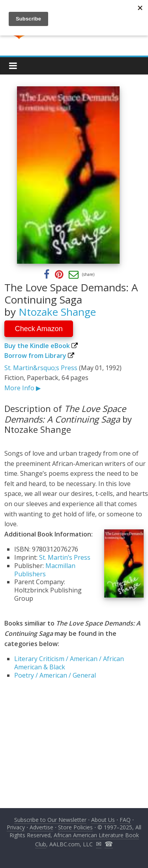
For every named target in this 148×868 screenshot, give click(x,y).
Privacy (16, 827)
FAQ (125, 820)
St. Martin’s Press (65, 557)
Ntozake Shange (57, 312)
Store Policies (75, 827)
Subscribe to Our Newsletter (50, 820)
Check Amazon (39, 329)
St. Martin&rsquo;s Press (41, 368)
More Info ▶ (22, 388)
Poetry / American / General (55, 675)
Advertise (41, 827)
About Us (103, 820)
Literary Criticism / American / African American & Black (69, 663)
